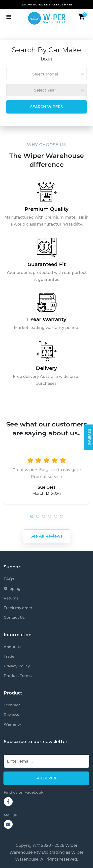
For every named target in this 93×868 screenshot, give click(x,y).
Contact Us (14, 617)
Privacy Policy (17, 666)
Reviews (11, 715)
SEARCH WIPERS (46, 107)
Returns (11, 598)
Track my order (18, 608)
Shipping (12, 588)
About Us (13, 647)
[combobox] (46, 74)
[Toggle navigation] (9, 17)
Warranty (12, 724)
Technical (13, 705)
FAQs (9, 579)
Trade (9, 656)
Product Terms (18, 676)
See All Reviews (46, 536)
